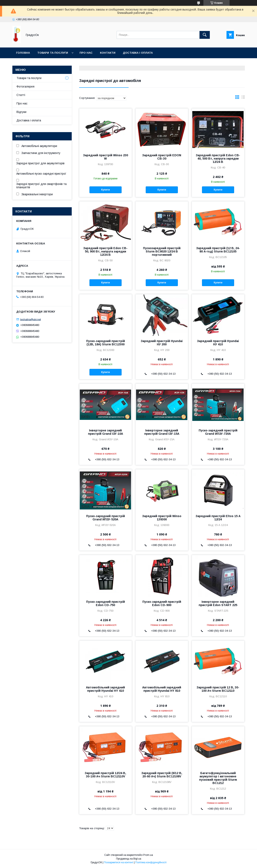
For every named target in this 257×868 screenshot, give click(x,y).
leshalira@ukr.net (31, 319)
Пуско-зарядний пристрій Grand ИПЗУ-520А (106, 518)
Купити (106, 190)
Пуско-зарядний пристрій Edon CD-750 (106, 603)
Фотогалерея (25, 86)
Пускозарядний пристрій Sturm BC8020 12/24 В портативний (162, 251)
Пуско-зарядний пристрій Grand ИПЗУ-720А (218, 432)
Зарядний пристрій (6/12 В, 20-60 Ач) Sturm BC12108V (162, 775)
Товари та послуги (53, 53)
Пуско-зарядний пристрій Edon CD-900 (162, 603)
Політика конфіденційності (151, 862)
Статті (21, 95)
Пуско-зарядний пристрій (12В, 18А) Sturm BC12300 (106, 343)
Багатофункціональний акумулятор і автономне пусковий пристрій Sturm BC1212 (218, 778)
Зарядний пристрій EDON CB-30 (162, 157)
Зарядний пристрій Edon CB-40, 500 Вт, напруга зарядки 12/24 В (218, 159)
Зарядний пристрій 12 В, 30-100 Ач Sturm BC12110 (218, 689)
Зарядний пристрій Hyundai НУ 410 (218, 343)
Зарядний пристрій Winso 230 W (106, 157)
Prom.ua (148, 855)
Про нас (86, 53)
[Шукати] (205, 35)
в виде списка (243, 98)
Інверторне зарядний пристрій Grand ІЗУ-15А (162, 432)
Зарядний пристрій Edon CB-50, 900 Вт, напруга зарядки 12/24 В (105, 251)
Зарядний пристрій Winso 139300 (162, 518)
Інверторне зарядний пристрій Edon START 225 (218, 603)
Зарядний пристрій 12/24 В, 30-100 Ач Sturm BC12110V (105, 775)
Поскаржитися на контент (119, 862)
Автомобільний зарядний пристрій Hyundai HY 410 (105, 689)
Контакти (108, 53)
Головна (23, 53)
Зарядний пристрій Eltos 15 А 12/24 (218, 518)
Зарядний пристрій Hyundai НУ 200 (162, 343)
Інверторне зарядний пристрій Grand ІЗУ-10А (106, 432)
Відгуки (21, 112)
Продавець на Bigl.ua (129, 859)
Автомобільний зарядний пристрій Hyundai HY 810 (162, 689)
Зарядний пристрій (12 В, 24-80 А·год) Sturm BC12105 (218, 250)
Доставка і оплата (138, 53)
